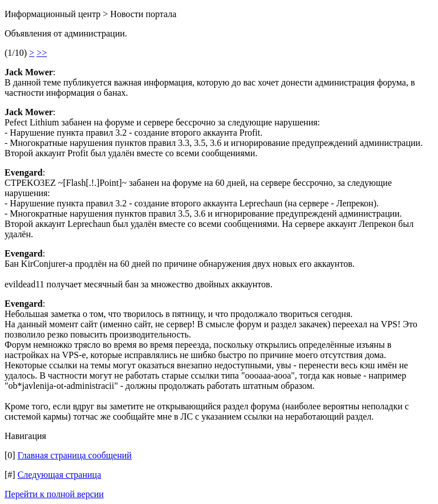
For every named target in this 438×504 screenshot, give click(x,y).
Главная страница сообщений (75, 455)
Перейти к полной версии (54, 494)
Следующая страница (60, 475)
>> (42, 53)
